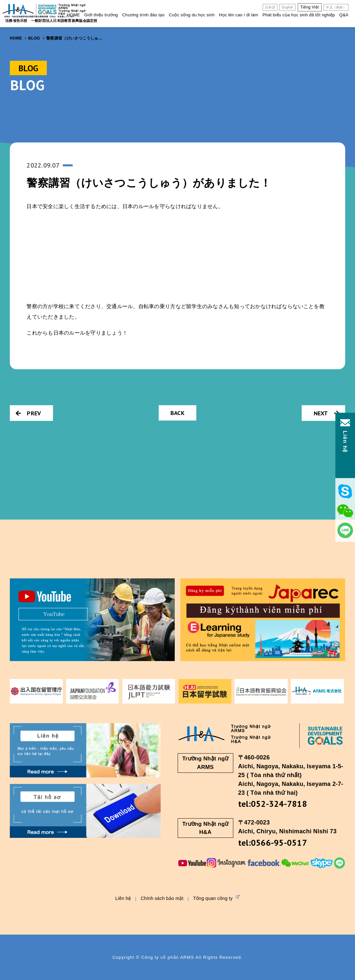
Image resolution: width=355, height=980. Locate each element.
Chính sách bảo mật (162, 898)
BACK (178, 413)
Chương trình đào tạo (143, 15)
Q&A (344, 15)
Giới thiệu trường (101, 15)
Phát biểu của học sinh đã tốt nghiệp (299, 15)
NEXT (327, 413)
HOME (73, 15)
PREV (28, 413)
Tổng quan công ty (216, 898)
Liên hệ (123, 898)
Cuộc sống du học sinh (192, 15)
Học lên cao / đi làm (239, 15)
